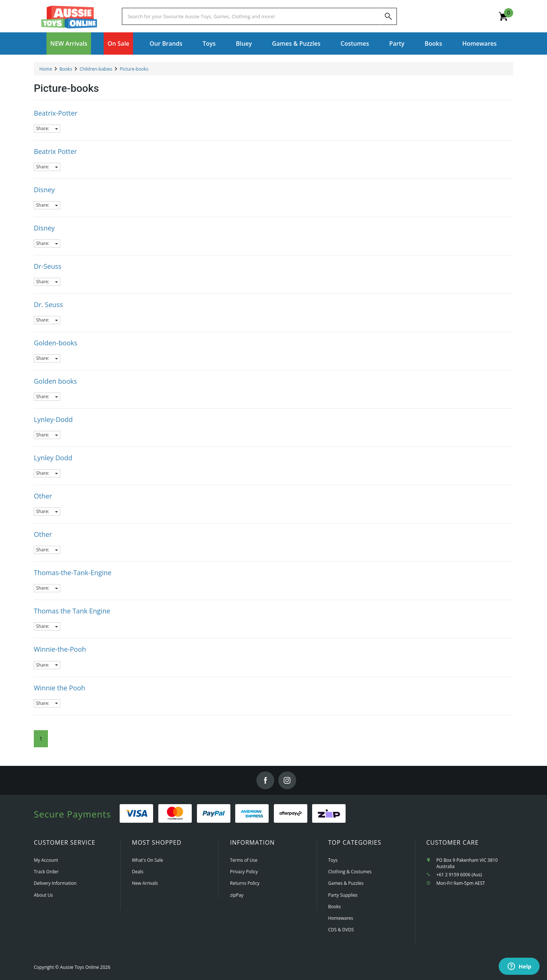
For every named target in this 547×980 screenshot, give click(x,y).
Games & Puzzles (346, 883)
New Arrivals (145, 883)
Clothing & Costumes (350, 872)
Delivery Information (55, 883)
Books (433, 43)
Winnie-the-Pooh (60, 649)
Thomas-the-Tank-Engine (73, 573)
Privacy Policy (244, 872)
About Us (43, 895)
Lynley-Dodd (53, 419)
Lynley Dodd (53, 458)
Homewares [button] (480, 43)
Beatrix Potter (55, 151)
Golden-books (56, 343)
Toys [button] (209, 43)
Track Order (46, 872)
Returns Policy (245, 883)
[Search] (388, 16)
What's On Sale (148, 860)
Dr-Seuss (48, 266)
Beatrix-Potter (56, 113)
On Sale (118, 43)
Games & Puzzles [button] (296, 43)
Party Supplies (343, 895)
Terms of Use (244, 860)
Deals (138, 872)
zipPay (237, 895)
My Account (46, 860)
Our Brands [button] (166, 43)
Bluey (244, 43)
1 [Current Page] (41, 739)
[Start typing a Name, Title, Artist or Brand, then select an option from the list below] (251, 16)
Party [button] (397, 43)
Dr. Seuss (48, 304)
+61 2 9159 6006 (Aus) (459, 875)
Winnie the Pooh (59, 688)
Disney (44, 190)
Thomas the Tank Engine (72, 611)
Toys (333, 860)
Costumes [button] (355, 43)
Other (43, 496)
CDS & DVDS (341, 930)
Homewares (341, 918)
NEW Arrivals (69, 43)
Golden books (55, 381)
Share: (47, 128)
